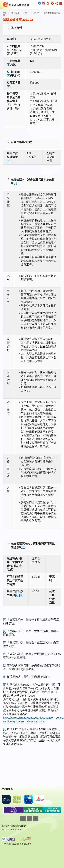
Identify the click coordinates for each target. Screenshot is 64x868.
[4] (9, 161)
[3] (9, 86)
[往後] (36, 818)
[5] (15, 183)
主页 (5, 13)
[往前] (23, 818)
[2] (9, 75)
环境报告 (35, 13)
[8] (21, 595)
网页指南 (23, 826)
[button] (48, 4)
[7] (17, 595)
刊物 (25, 13)
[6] (24, 547)
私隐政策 (14, 826)
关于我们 (15, 13)
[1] (9, 65)
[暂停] (30, 818)
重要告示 (5, 826)
